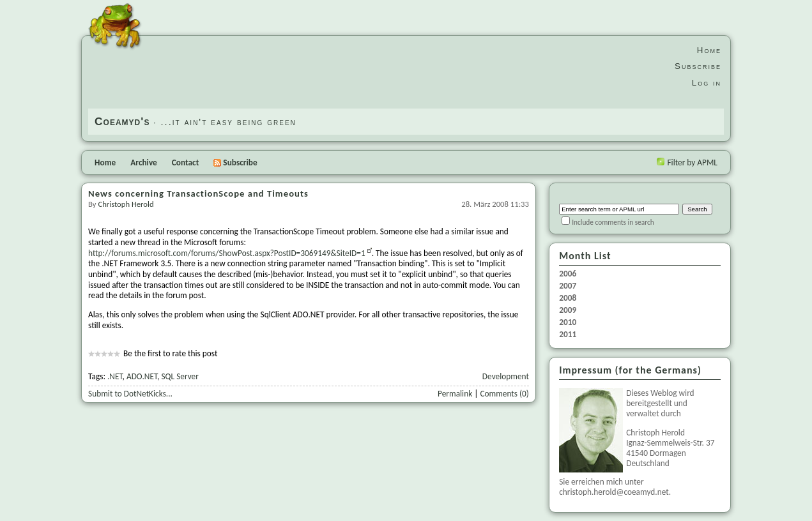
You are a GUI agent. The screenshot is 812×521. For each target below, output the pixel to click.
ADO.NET (142, 376)
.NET (115, 376)
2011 (568, 335)
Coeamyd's (122, 121)
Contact (186, 162)
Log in (707, 83)
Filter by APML (692, 162)
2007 (568, 286)
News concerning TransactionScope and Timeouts (198, 193)
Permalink (455, 394)
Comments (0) (504, 394)
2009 (568, 310)
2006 (568, 274)
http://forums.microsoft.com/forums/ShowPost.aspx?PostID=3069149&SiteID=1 (227, 253)
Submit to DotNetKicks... (130, 394)
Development (506, 376)
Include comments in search (613, 222)
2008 (568, 298)
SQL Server (180, 376)
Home (709, 50)
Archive (144, 162)
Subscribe (698, 66)
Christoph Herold (126, 204)
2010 (568, 322)
